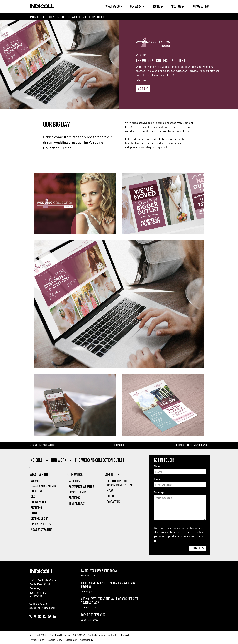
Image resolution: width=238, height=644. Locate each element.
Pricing (156, 7)
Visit (143, 89)
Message (159, 492)
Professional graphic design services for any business (108, 585)
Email (157, 479)
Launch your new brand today (99, 571)
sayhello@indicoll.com (42, 608)
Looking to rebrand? (93, 615)
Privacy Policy (37, 640)
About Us (176, 7)
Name (158, 466)
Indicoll (35, 17)
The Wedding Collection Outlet (86, 17)
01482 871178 (201, 6)
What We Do (113, 7)
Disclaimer (71, 640)
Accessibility (87, 640)
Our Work (136, 7)
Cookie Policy (55, 640)
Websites (141, 80)
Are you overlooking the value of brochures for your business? (110, 601)
